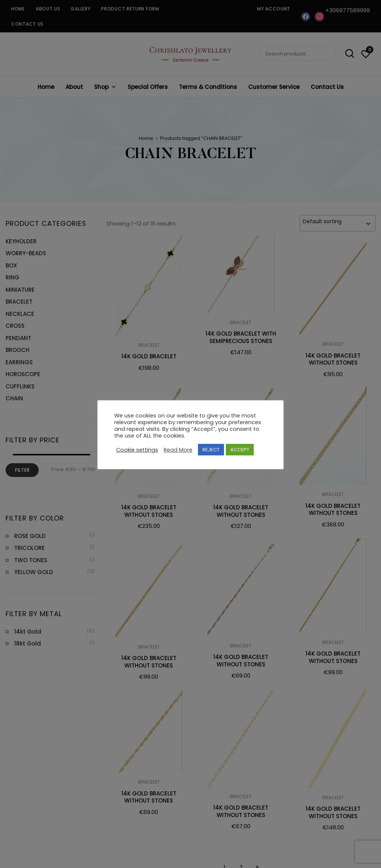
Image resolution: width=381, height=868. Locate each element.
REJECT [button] (211, 450)
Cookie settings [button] (137, 450)
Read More (178, 450)
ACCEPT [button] (240, 450)
